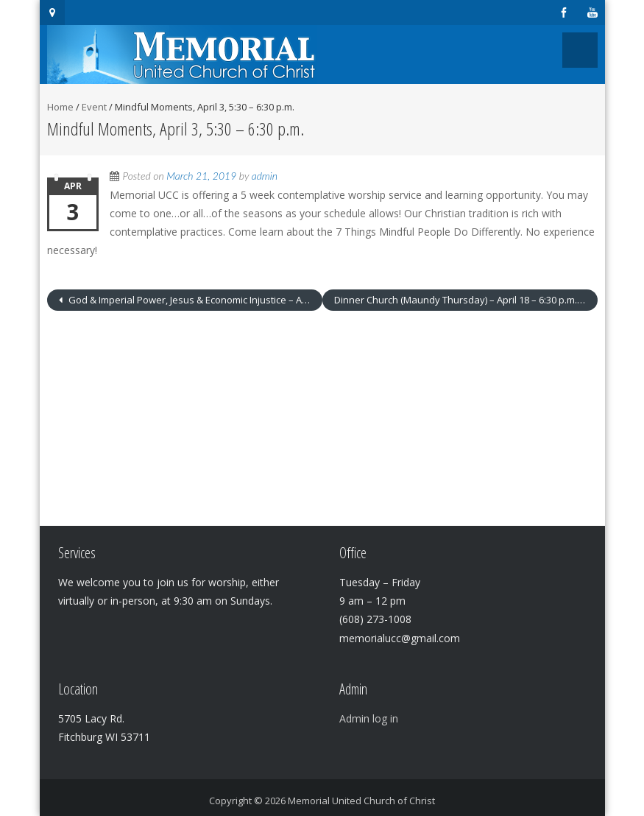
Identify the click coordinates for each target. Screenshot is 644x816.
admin (265, 176)
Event (94, 107)
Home (60, 107)
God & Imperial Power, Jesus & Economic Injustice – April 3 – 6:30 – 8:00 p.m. (194, 300)
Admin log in (369, 718)
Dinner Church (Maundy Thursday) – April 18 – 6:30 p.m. (457, 300)
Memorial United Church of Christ (361, 801)
